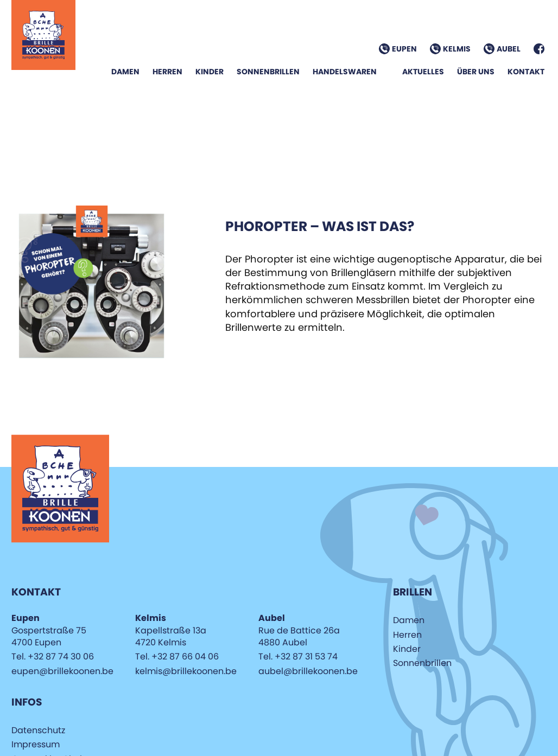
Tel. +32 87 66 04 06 (177, 656)
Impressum (36, 744)
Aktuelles (423, 72)
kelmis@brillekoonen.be (186, 671)
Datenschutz (38, 730)
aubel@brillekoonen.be (308, 671)
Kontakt (526, 72)
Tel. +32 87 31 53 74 (298, 656)
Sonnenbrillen (268, 72)
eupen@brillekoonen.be (62, 671)
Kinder (210, 72)
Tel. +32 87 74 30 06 (53, 656)
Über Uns (476, 72)
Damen (125, 72)
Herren (167, 72)
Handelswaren (345, 72)
